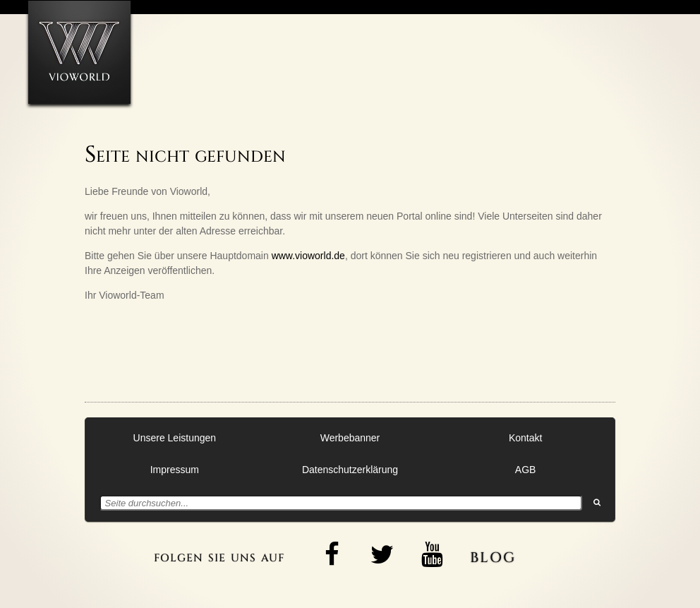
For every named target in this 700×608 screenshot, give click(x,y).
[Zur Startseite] (79, 52)
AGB (526, 470)
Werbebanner (350, 438)
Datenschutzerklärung (350, 470)
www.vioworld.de (308, 256)
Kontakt (525, 438)
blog (493, 555)
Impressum (175, 470)
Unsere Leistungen (175, 438)
